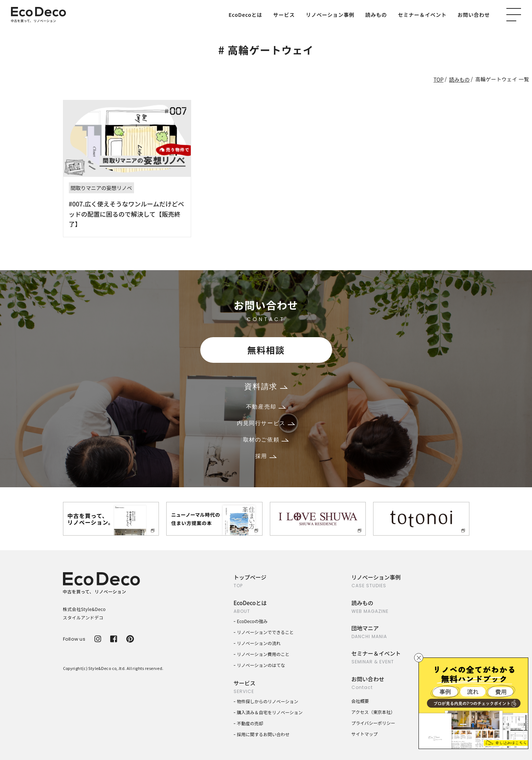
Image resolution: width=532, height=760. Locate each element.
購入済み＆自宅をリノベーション (270, 712)
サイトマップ (365, 734)
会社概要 (360, 701)
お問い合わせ (474, 15)
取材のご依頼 (266, 439)
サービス (284, 15)
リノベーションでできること (265, 632)
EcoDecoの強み (252, 621)
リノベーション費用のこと (263, 654)
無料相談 (266, 350)
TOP (438, 79)
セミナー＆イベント (422, 15)
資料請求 (266, 386)
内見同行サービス (266, 423)
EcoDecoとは (245, 15)
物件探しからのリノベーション (268, 701)
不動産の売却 (250, 723)
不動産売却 (266, 407)
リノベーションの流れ (259, 643)
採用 (266, 456)
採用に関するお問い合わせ (263, 734)
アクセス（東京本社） (373, 712)
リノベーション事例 (330, 15)
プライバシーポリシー (373, 723)
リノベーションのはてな (261, 665)
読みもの (376, 15)
